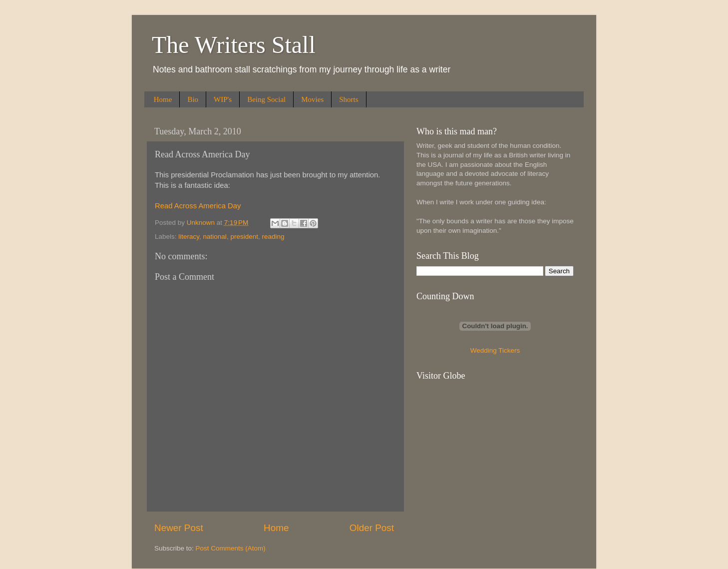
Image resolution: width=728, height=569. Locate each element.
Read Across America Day (198, 206)
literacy (189, 237)
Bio (193, 99)
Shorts (349, 99)
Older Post (372, 528)
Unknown (202, 223)
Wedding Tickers (495, 350)
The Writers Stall (234, 45)
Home (163, 99)
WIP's (223, 99)
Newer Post (179, 528)
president (244, 237)
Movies (312, 99)
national (215, 237)
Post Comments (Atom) (231, 548)
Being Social (266, 99)
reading (273, 237)
